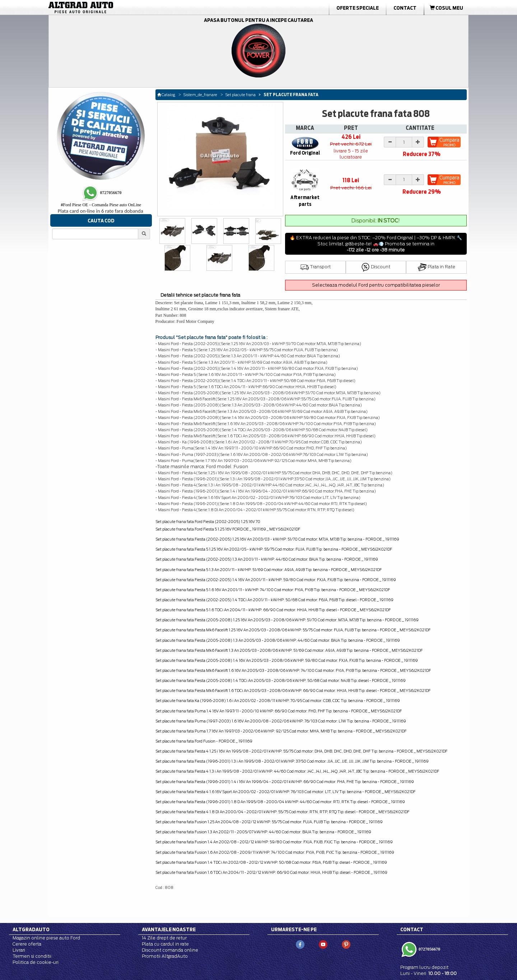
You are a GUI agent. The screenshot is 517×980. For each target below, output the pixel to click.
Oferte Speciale (358, 8)
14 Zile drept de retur (164, 938)
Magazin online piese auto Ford (46, 938)
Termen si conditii (32, 956)
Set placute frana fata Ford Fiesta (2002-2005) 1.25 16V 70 (208, 522)
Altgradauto (31, 929)
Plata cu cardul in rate (165, 944)
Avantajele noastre (169, 929)
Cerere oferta (27, 944)
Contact (405, 8)
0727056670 (429, 949)
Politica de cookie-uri (36, 962)
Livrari (19, 950)
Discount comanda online (170, 950)
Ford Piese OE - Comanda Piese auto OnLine (101, 205)
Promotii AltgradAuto (165, 956)
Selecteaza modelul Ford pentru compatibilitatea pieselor (376, 285)
